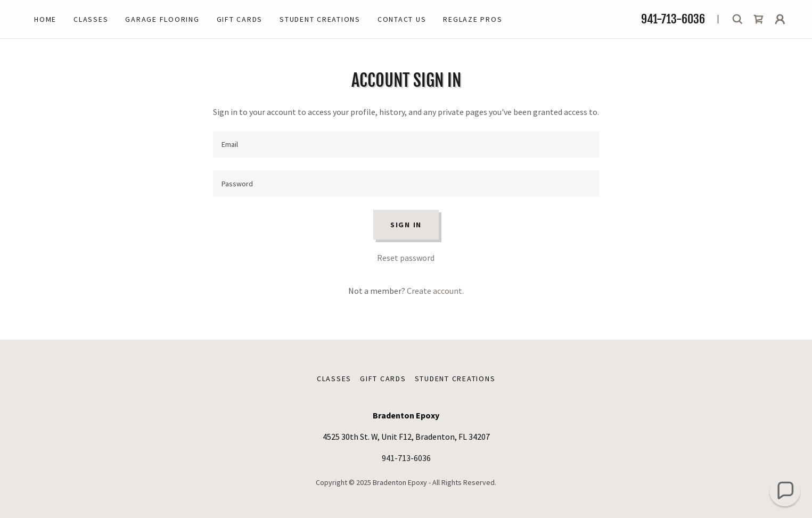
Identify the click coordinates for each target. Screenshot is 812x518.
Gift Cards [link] (240, 19)
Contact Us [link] (402, 19)
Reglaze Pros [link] (473, 19)
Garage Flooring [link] (162, 19)
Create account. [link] (435, 291)
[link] (759, 19)
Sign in (406, 225)
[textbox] (406, 144)
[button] (780, 19)
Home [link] (45, 19)
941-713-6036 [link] (673, 19)
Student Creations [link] (320, 19)
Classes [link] (91, 19)
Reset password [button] (406, 258)
